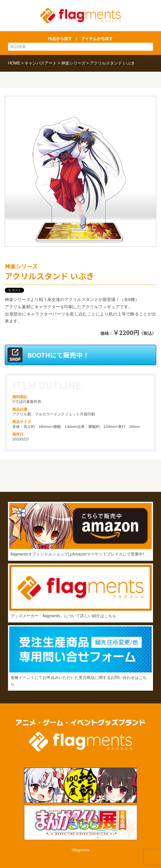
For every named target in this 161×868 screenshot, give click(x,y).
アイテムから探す (97, 38)
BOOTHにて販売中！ (58, 355)
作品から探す (60, 38)
